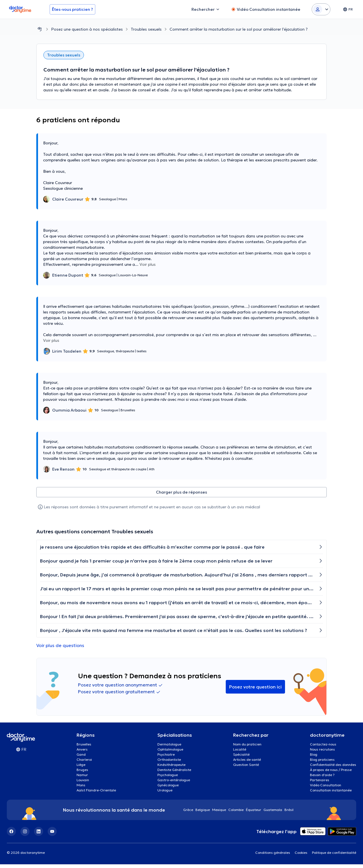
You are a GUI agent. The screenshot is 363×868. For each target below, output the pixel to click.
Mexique (219, 813)
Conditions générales (273, 856)
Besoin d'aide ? (322, 779)
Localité (240, 753)
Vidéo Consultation (326, 789)
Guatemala (273, 813)
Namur (82, 779)
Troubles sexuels (146, 29)
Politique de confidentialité (334, 856)
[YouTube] (52, 835)
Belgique (203, 813)
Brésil (289, 813)
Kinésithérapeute (171, 768)
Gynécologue (168, 789)
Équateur (254, 813)
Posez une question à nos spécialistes (87, 29)
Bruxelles (84, 748)
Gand (81, 758)
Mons (81, 789)
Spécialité (241, 758)
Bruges (82, 773)
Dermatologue (169, 748)
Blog (314, 758)
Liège (81, 768)
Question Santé (246, 768)
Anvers (82, 753)
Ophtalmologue (170, 753)
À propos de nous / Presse (331, 773)
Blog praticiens (322, 763)
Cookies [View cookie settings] (301, 856)
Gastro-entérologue (174, 784)
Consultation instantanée (331, 794)
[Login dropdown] (321, 9)
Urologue (165, 794)
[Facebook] (11, 835)
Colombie (236, 813)
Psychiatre (166, 758)
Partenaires (320, 784)
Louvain (83, 784)
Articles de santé (247, 763)
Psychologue (168, 779)
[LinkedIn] (39, 835)
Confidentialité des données (333, 768)
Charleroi (84, 763)
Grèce (188, 813)
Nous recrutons (322, 753)
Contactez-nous (323, 748)
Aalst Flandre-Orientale (96, 794)
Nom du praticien (247, 748)
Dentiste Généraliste (174, 773)
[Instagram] (25, 835)
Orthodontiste (169, 763)
